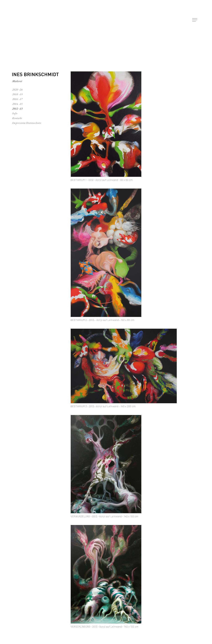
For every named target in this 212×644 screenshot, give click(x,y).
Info (15, 113)
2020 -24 (17, 90)
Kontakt (17, 118)
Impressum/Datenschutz (27, 123)
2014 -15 (17, 104)
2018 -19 (17, 94)
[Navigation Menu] (195, 20)
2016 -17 (17, 99)
